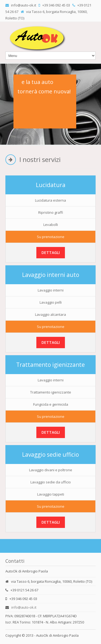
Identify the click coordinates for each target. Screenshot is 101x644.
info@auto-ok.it (24, 607)
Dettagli (51, 252)
